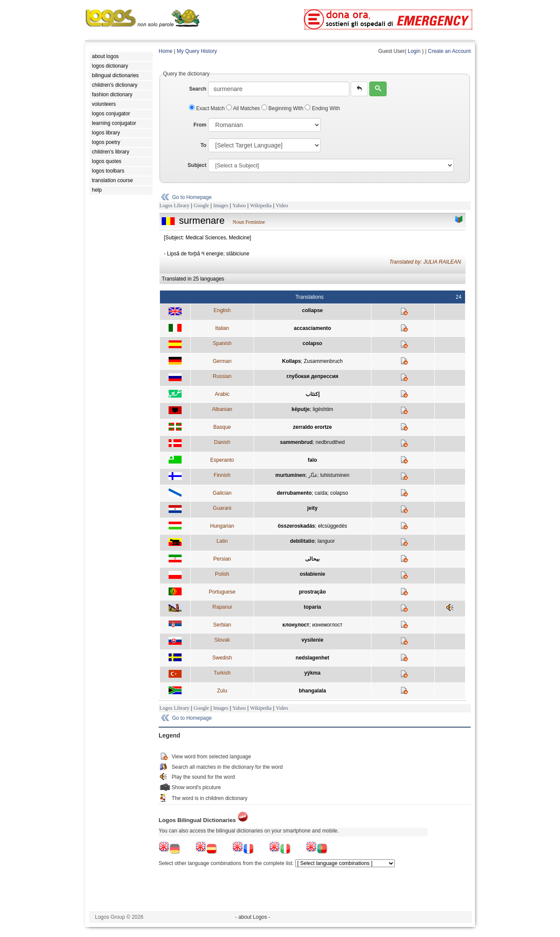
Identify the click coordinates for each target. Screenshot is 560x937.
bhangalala (312, 691)
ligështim (323, 409)
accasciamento (313, 328)
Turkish (222, 673)
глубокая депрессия (313, 376)
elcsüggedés (332, 526)
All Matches (244, 108)
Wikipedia (261, 206)
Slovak (222, 640)
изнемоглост (327, 625)
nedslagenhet (312, 658)
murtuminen (290, 475)
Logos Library (174, 206)
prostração (313, 592)
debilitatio (302, 541)
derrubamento (294, 493)
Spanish (222, 343)
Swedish (222, 658)
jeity (313, 508)
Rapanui (222, 607)
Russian (222, 376)
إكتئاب (313, 394)
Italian (222, 328)
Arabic (222, 394)
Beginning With (283, 108)
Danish (222, 442)
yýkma (312, 673)
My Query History (197, 51)
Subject (197, 165)
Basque (222, 427)
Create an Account (449, 51)
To (203, 145)
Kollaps (291, 361)
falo (312, 460)
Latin (222, 541)
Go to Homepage (192, 197)
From (200, 125)
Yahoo (239, 206)
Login (414, 51)
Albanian (222, 409)
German (222, 361)
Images (221, 206)
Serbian (222, 625)
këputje (301, 409)
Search (198, 89)
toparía (313, 607)
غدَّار (313, 475)
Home (166, 51)
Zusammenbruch (323, 361)
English (222, 310)
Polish (222, 574)
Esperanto (222, 460)
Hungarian (222, 526)
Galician (222, 493)
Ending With (322, 108)
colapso (312, 343)
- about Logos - (253, 917)
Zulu (222, 691)
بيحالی (312, 559)
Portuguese (222, 592)
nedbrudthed (330, 442)
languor (326, 541)
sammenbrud (296, 442)
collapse (313, 310)
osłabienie (312, 574)
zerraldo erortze (313, 427)
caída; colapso (331, 493)
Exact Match (208, 108)
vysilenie (312, 640)
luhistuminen (335, 475)
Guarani (222, 508)
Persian (222, 559)
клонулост (296, 625)
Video (282, 206)
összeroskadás (296, 526)
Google (201, 206)
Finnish (222, 475)
